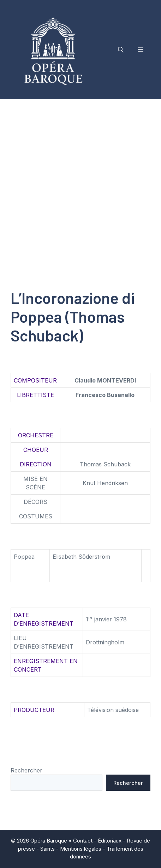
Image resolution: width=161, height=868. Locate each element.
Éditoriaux (110, 841)
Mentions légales (81, 849)
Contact (83, 841)
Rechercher (26, 770)
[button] (121, 50)
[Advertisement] (80, 183)
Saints (47, 849)
